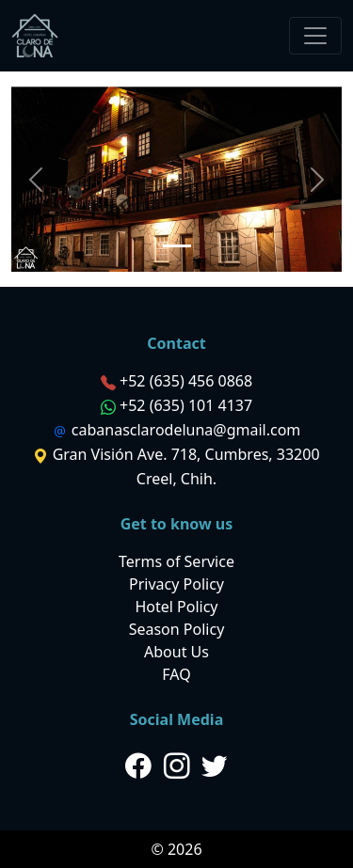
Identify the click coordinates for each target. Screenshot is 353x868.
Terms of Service (176, 561)
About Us (176, 652)
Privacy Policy (176, 584)
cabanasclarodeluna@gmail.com (186, 430)
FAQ (176, 674)
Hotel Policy (176, 607)
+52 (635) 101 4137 (186, 405)
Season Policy (177, 629)
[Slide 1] (177, 246)
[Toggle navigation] (315, 36)
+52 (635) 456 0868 (186, 381)
